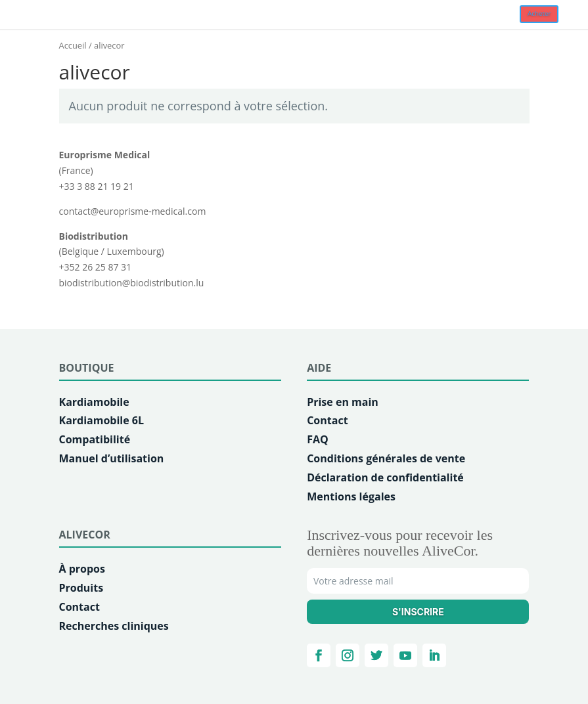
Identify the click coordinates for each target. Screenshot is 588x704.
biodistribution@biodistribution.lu (132, 283)
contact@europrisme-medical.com (133, 211)
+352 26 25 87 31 (96, 267)
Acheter (539, 13)
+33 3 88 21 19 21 (97, 186)
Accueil (73, 45)
